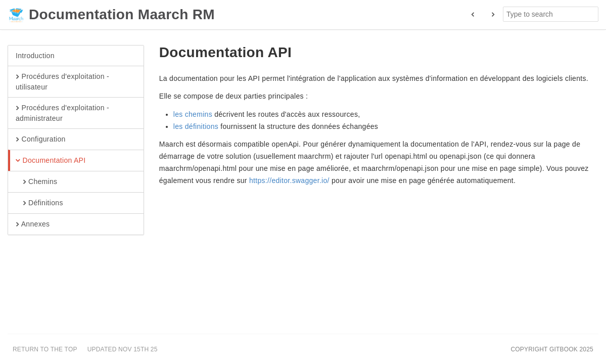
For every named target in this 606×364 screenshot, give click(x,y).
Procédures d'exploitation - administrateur (62, 113)
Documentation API (51, 161)
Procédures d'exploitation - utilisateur (62, 81)
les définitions (196, 126)
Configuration (41, 140)
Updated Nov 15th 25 (123, 349)
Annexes (33, 224)
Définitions (39, 203)
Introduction (35, 56)
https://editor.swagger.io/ (289, 180)
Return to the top (45, 349)
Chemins (36, 182)
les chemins (193, 114)
